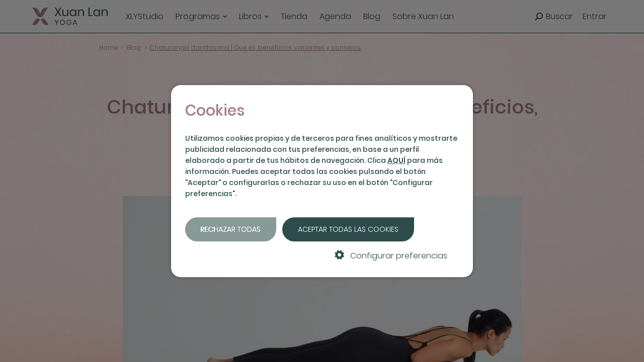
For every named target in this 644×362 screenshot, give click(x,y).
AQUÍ (396, 160)
